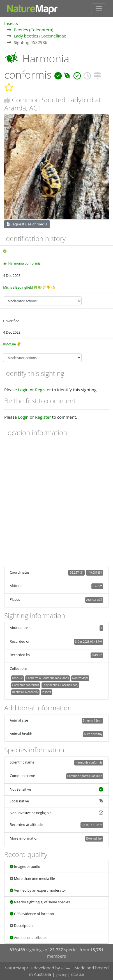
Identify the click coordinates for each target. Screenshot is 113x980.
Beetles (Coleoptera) (34, 30)
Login (23, 390)
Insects (11, 23)
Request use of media (27, 224)
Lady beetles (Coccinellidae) (41, 36)
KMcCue (10, 344)
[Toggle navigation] (99, 9)
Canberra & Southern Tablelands (48, 678)
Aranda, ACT (94, 600)
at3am (66, 968)
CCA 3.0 (77, 975)
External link (94, 838)
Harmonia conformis (24, 263)
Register (43, 390)
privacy (61, 975)
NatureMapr (80, 678)
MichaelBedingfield (18, 287)
